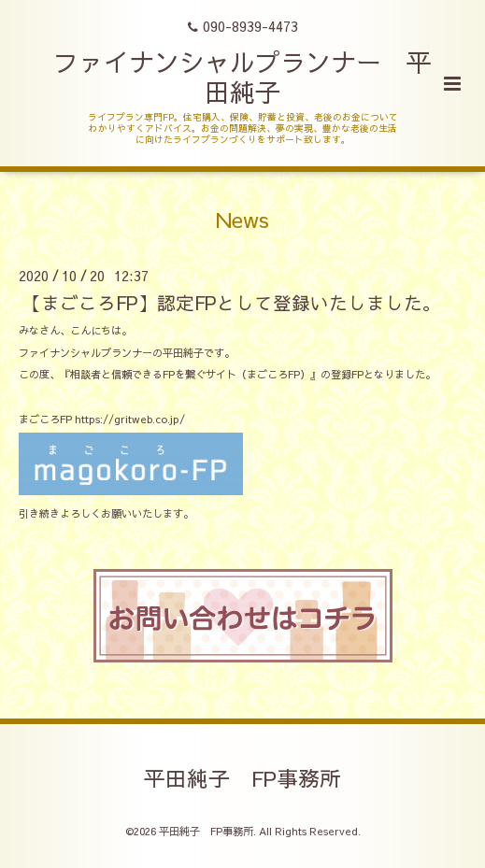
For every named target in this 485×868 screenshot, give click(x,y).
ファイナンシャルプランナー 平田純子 (242, 76)
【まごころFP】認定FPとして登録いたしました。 (232, 302)
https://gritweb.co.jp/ (130, 419)
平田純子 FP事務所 (242, 778)
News (242, 219)
